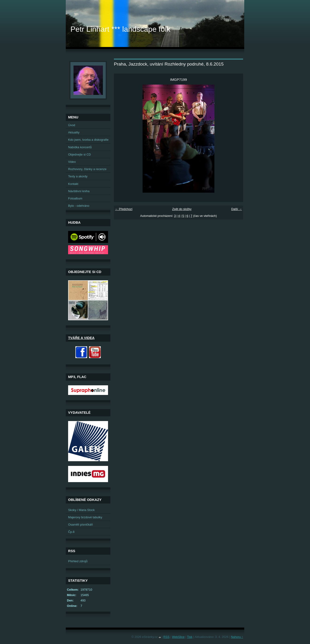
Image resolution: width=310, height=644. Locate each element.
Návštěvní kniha (79, 191)
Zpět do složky (182, 209)
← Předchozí (124, 209)
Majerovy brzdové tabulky (85, 517)
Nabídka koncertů (80, 147)
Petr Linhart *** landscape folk (120, 29)
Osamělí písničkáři (80, 525)
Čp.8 (71, 532)
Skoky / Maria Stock (81, 510)
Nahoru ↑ (237, 637)
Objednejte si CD (79, 154)
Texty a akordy (78, 176)
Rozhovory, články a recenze (87, 169)
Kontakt (73, 184)
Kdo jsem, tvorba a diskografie (88, 140)
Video (72, 162)
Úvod (72, 125)
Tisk (190, 637)
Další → (236, 209)
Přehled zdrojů (78, 561)
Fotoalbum (75, 198)
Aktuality (74, 132)
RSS (166, 637)
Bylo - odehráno (79, 206)
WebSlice (178, 637)
